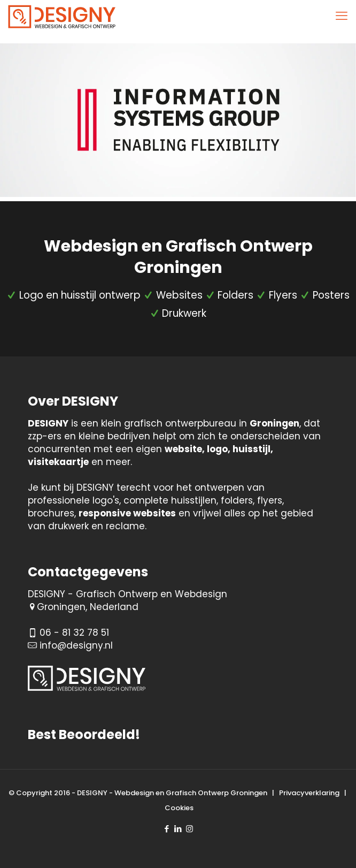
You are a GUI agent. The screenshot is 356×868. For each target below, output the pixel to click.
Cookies (179, 808)
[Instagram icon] (189, 829)
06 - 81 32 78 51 (74, 633)
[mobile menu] (342, 16)
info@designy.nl (76, 645)
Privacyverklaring (309, 793)
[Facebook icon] (167, 829)
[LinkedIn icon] (178, 829)
